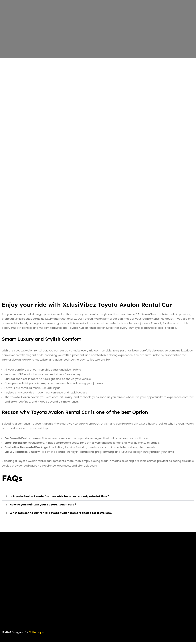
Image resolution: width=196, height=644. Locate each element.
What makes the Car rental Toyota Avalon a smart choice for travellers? (63, 515)
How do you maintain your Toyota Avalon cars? (44, 507)
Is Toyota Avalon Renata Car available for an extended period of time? (61, 498)
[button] (98, 498)
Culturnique (37, 634)
